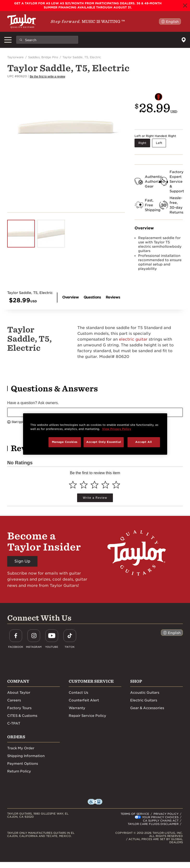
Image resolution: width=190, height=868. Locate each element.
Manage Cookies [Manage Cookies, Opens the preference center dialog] (65, 442)
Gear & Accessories (147, 708)
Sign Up (22, 561)
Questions (92, 297)
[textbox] (95, 412)
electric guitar (133, 339)
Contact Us (78, 693)
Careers (14, 700)
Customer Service (91, 681)
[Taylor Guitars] (22, 21)
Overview (70, 297)
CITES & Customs (22, 716)
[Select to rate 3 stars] (95, 485)
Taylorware (15, 57)
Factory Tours (19, 708)
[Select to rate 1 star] (73, 485)
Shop (136, 681)
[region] (95, 434)
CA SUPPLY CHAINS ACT (161, 821)
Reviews (113, 297)
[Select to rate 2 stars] (84, 485)
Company (18, 681)
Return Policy (19, 771)
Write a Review (95, 498)
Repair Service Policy (87, 716)
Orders (16, 737)
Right (142, 143)
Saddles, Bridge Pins (43, 57)
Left (159, 143)
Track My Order (21, 748)
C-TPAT (14, 723)
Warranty (77, 708)
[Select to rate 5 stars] (116, 485)
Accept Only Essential (104, 442)
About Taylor (19, 693)
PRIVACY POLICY (166, 814)
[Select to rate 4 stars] (105, 485)
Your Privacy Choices (160, 817)
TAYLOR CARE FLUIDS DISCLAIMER (153, 824)
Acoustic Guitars (145, 693)
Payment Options (23, 764)
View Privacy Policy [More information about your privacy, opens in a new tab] (117, 429)
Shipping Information (26, 756)
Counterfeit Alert (84, 700)
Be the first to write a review (47, 77)
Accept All (144, 442)
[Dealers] (184, 40)
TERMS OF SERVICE (135, 814)
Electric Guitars (144, 700)
